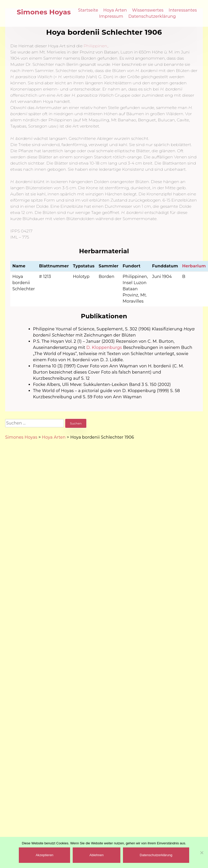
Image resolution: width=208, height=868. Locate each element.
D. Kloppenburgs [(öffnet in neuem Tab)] (104, 347)
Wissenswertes (148, 10)
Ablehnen (97, 855)
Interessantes (183, 10)
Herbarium (194, 266)
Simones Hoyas (44, 12)
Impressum (111, 16)
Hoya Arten (115, 10)
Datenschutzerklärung (152, 16)
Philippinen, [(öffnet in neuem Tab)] (96, 46)
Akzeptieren (44, 855)
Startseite (88, 10)
